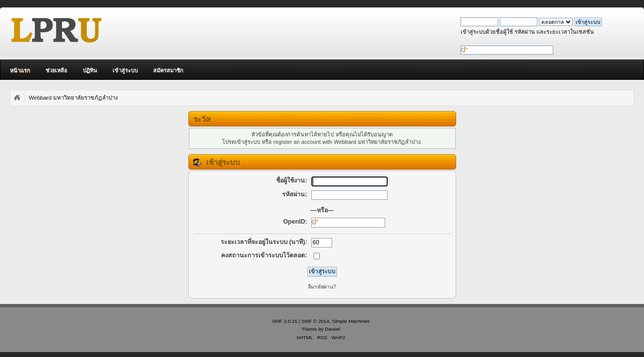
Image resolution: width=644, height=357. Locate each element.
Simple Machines (351, 321)
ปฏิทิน (90, 70)
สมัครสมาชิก (168, 70)
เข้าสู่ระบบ (125, 70)
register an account (297, 142)
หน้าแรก (20, 70)
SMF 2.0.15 (285, 321)
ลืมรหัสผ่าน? (322, 287)
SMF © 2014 (315, 321)
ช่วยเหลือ (57, 70)
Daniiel (332, 329)
